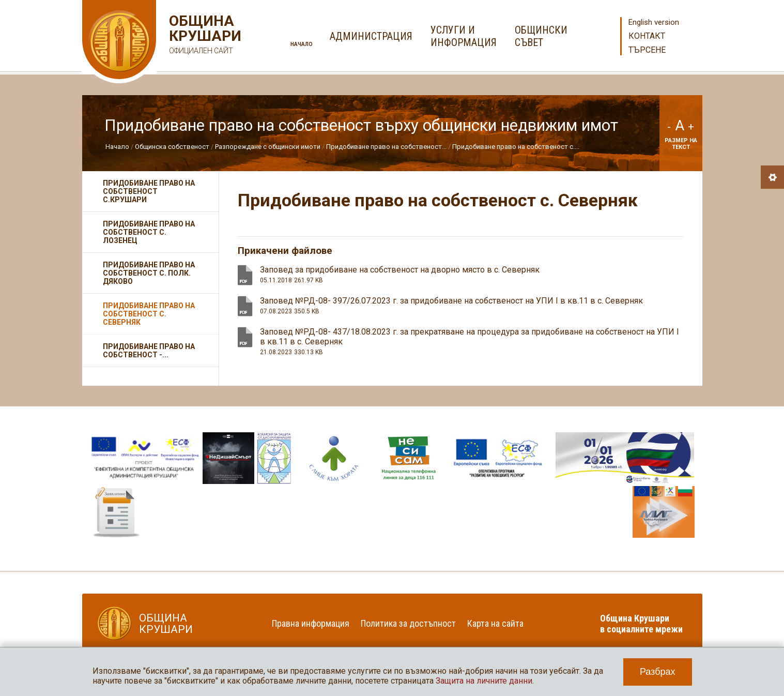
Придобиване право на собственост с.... (516, 147)
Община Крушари (204, 36)
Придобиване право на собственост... (386, 147)
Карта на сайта (495, 623)
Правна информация (311, 623)
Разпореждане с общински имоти (268, 147)
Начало (302, 44)
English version (654, 22)
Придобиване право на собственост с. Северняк (149, 314)
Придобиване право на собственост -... (149, 351)
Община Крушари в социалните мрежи (641, 624)
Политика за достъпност (408, 623)
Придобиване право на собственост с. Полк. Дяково (149, 273)
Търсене (647, 50)
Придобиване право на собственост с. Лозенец (149, 232)
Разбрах (658, 672)
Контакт (647, 36)
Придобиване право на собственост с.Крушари (149, 191)
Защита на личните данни (484, 681)
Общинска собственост (172, 147)
